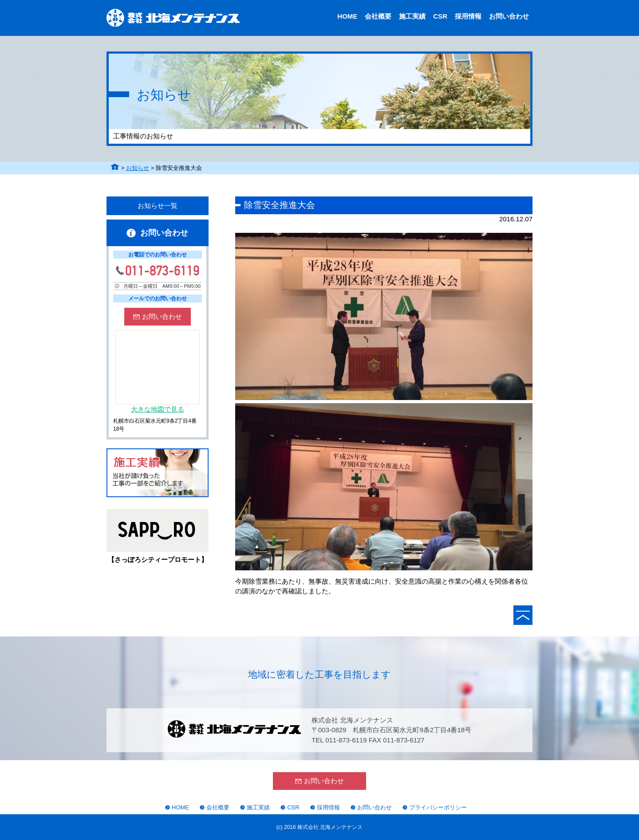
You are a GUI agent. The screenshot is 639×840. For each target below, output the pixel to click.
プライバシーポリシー (438, 807)
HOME (347, 16)
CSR (440, 16)
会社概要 (378, 16)
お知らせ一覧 (158, 206)
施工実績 (412, 16)
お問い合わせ (509, 16)
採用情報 (468, 16)
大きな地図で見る (158, 409)
